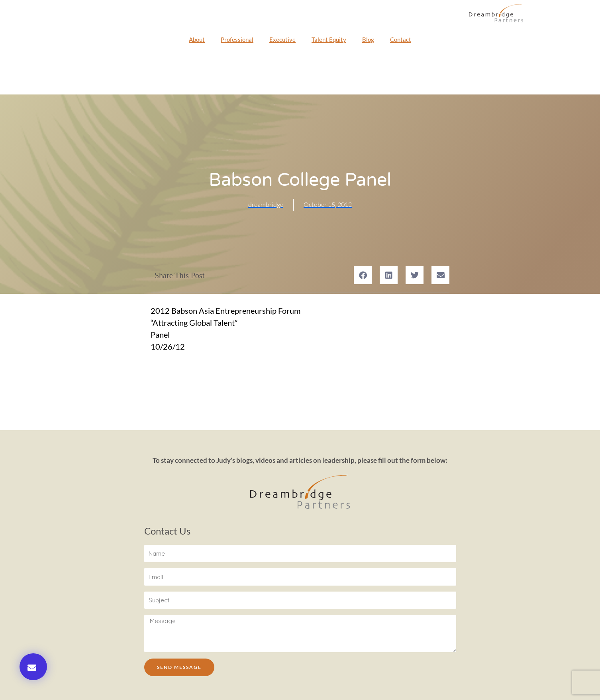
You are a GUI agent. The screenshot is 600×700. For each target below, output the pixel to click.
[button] (33, 667)
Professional (237, 39)
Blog (368, 39)
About (197, 39)
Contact (401, 39)
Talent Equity (329, 39)
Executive (282, 39)
